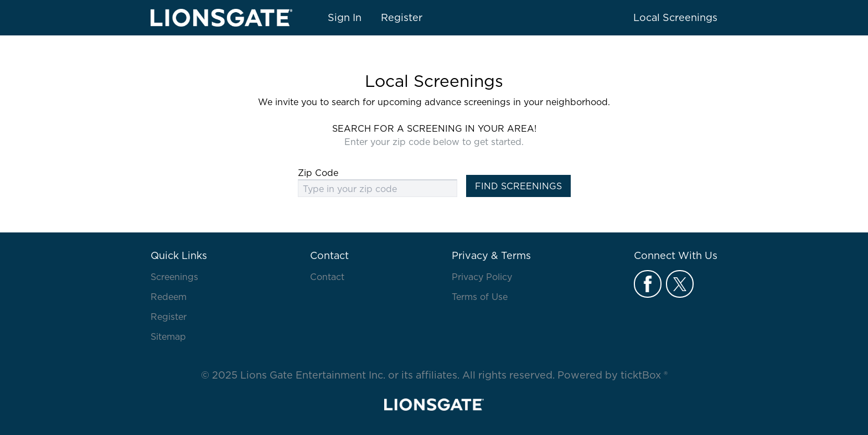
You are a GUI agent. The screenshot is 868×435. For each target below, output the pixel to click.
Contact (327, 277)
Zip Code (318, 173)
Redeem (169, 297)
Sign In (345, 17)
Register (402, 17)
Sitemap (168, 336)
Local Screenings (675, 17)
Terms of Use (480, 297)
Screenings (174, 277)
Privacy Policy (482, 277)
